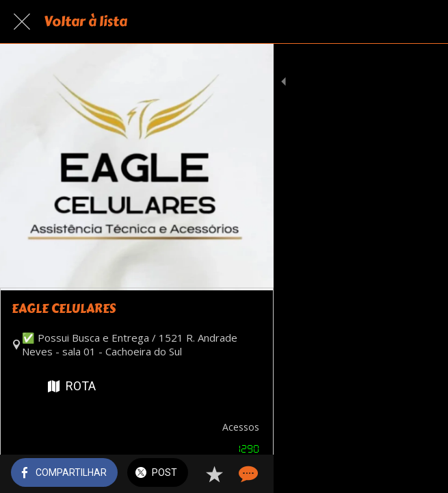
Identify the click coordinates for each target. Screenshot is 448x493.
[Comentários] (421, 474)
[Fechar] (22, 22)
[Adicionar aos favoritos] (388, 474)
